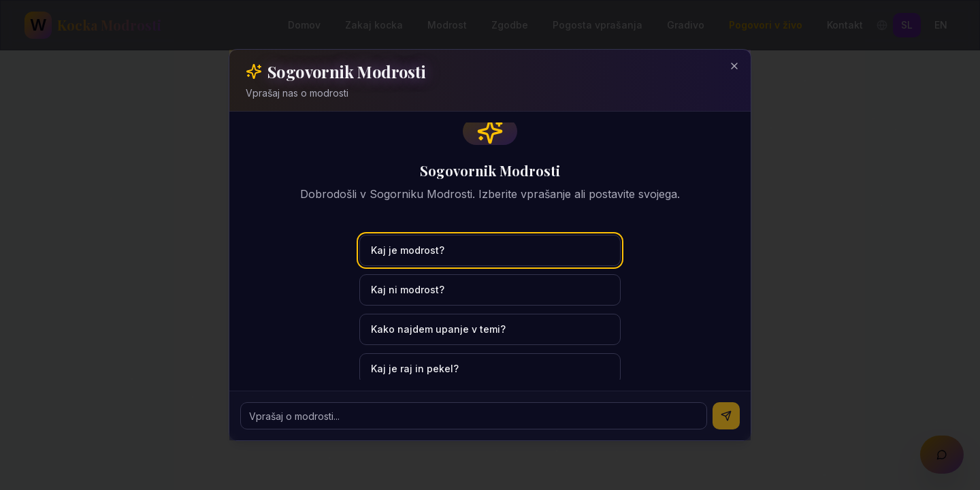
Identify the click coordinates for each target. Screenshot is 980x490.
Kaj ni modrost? (408, 290)
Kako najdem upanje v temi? (438, 329)
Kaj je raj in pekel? (415, 369)
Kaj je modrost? (408, 250)
